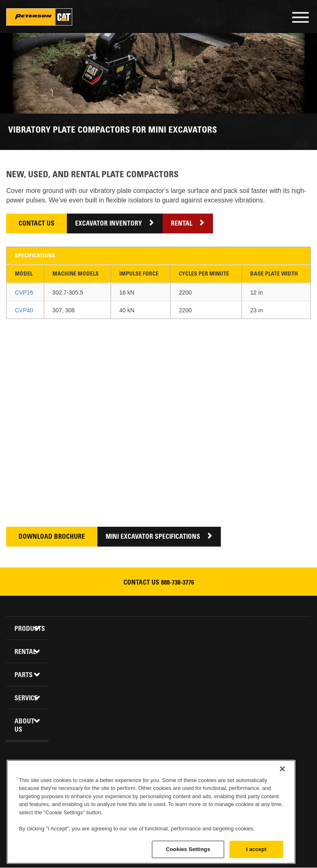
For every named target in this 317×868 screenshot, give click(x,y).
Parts (24, 675)
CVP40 (24, 310)
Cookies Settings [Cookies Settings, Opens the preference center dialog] (188, 849)
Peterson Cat (39, 17)
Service (26, 699)
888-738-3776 (177, 583)
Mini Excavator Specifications (153, 537)
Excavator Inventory (109, 224)
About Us (24, 726)
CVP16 (24, 293)
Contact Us (37, 224)
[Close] (282, 769)
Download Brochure (52, 537)
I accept (256, 849)
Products (28, 629)
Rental (182, 224)
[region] (151, 812)
